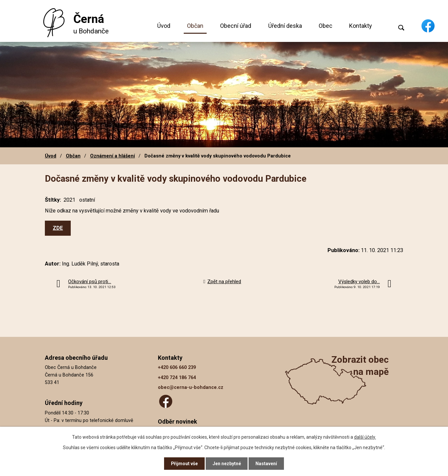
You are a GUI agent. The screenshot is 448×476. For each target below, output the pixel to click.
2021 (69, 200)
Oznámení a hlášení (112, 156)
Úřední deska (285, 26)
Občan (195, 26)
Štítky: (53, 200)
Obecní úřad (236, 26)
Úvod (164, 26)
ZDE (58, 228)
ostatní (87, 200)
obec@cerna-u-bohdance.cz (191, 387)
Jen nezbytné (227, 464)
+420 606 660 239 (177, 367)
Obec (326, 26)
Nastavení (267, 464)
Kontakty (361, 26)
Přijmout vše (184, 464)
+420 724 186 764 (177, 378)
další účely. (365, 437)
